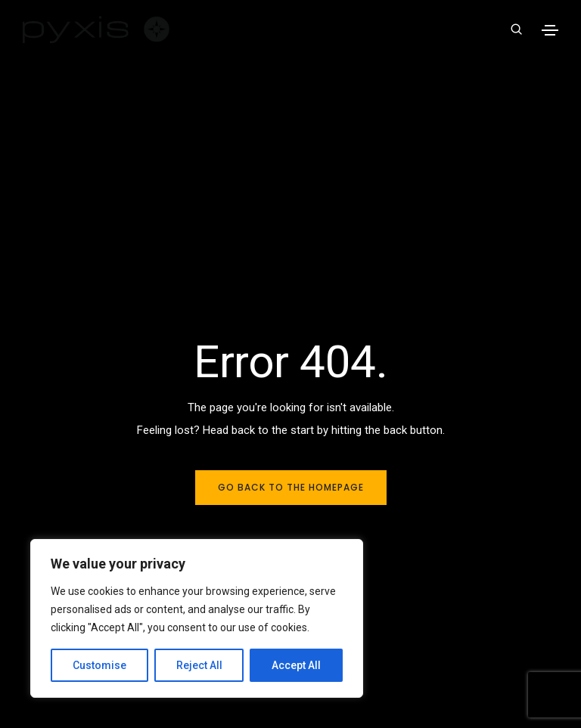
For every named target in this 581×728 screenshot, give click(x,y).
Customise (99, 665)
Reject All (199, 665)
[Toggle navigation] (550, 30)
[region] (197, 618)
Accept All (296, 665)
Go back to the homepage (291, 487)
